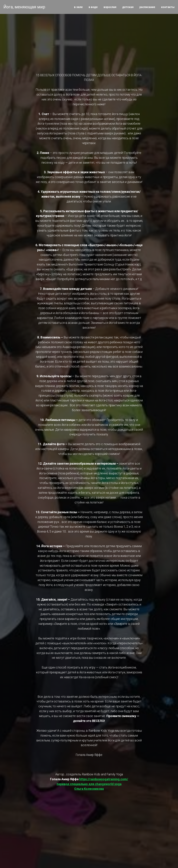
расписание (147, 7)
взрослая (110, 7)
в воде (93, 7)
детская (128, 7)
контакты (168, 7)
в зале (78, 7)
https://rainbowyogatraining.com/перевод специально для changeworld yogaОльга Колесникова (92, 784)
